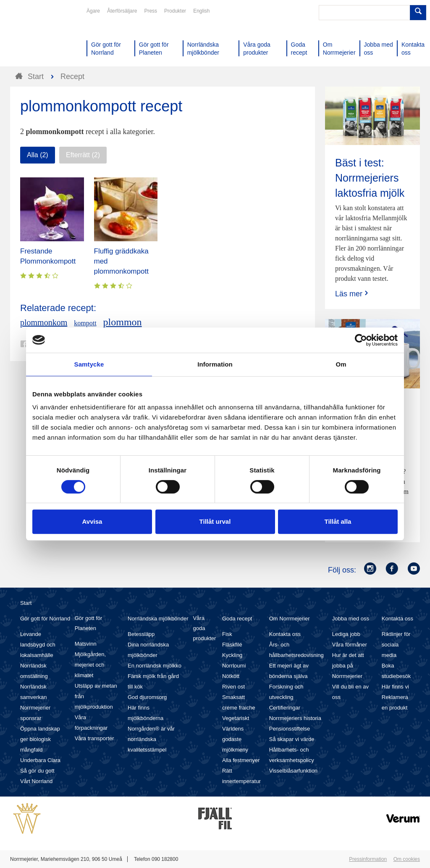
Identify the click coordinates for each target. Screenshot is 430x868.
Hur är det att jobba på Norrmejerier (348, 666)
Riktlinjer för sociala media (396, 645)
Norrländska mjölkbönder (158, 619)
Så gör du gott (37, 771)
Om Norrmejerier (290, 619)
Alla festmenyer (241, 760)
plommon (123, 322)
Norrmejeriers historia (295, 718)
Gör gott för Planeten (89, 623)
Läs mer (353, 294)
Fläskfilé (232, 645)
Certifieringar (285, 708)
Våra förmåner (350, 645)
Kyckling (232, 655)
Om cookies (407, 859)
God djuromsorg (147, 697)
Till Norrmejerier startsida (42, 37)
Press (151, 11)
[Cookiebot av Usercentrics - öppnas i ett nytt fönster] (361, 340)
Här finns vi (395, 687)
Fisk (227, 634)
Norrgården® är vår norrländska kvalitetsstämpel (151, 739)
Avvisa (92, 521)
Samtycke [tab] (89, 364)
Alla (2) (38, 155)
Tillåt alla (338, 521)
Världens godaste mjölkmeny (235, 739)
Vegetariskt (236, 718)
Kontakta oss (285, 634)
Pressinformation (368, 859)
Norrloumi (234, 666)
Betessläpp (141, 634)
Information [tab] (215, 364)
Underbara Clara (40, 760)
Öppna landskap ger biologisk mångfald (40, 739)
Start (26, 603)
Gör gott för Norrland (45, 619)
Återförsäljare (122, 11)
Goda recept (237, 619)
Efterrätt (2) (83, 155)
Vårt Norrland (36, 781)
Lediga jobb (346, 634)
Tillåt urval (215, 521)
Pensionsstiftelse (290, 729)
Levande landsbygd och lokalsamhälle (38, 645)
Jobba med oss (351, 619)
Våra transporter (94, 738)
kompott (85, 323)
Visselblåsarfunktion (293, 771)
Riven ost (233, 687)
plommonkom (44, 322)
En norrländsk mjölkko (155, 666)
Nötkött (231, 676)
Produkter (175, 11)
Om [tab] (341, 364)
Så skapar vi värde (292, 739)
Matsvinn (86, 644)
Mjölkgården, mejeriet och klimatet (90, 665)
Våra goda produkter (204, 628)
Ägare (93, 11)
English (201, 11)
